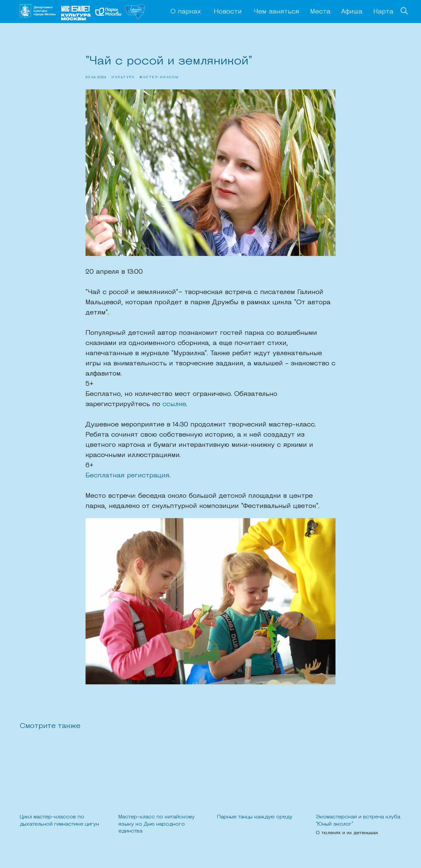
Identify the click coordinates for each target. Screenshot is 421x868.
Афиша (352, 12)
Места (320, 12)
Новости (228, 12)
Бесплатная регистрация (127, 476)
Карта (383, 12)
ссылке (174, 404)
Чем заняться (276, 12)
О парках (186, 12)
